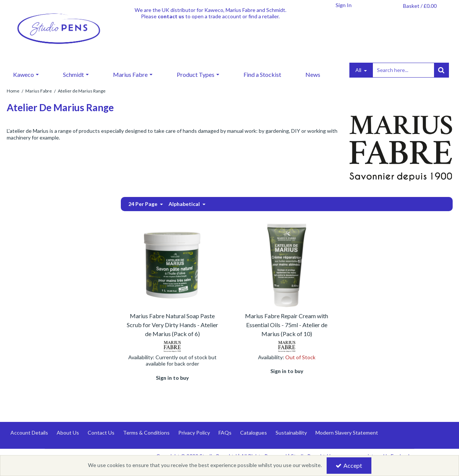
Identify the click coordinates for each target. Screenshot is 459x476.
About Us (68, 433)
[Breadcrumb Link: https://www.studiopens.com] (13, 90)
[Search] (403, 70)
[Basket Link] (420, 6)
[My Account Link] (344, 5)
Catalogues (254, 433)
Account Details (29, 433)
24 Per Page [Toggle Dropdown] (143, 204)
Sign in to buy (172, 378)
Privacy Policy (194, 433)
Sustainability (291, 433)
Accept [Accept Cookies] (349, 465)
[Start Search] (441, 70)
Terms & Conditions (146, 433)
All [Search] (359, 70)
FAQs (225, 433)
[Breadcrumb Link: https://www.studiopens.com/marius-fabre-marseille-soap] (39, 90)
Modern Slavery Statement (347, 433)
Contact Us (101, 433)
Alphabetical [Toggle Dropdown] (185, 204)
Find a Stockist (262, 74)
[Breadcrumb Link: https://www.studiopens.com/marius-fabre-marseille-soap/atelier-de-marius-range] (82, 90)
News (313, 74)
